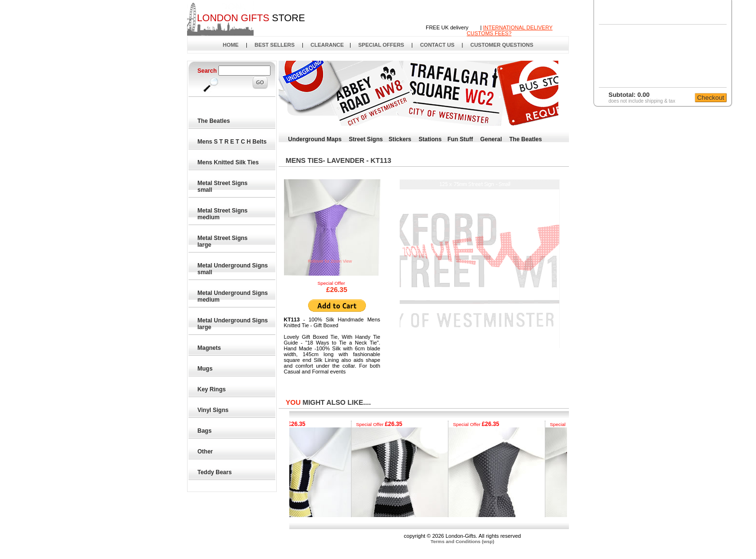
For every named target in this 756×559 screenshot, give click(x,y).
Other (206, 452)
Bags (205, 431)
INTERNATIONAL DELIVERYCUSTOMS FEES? (510, 30)
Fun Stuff (460, 139)
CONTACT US (437, 45)
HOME (231, 45)
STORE (251, 18)
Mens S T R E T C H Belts (233, 142)
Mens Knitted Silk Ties (229, 162)
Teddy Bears (215, 472)
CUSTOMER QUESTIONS (502, 45)
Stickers (400, 139)
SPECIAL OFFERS (381, 45)
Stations (430, 139)
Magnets (210, 348)
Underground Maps (315, 139)
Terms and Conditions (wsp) (462, 541)
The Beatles (214, 121)
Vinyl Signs (214, 410)
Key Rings (212, 389)
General (491, 139)
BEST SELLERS (275, 45)
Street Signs (366, 139)
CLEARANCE (327, 45)
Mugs (206, 369)
